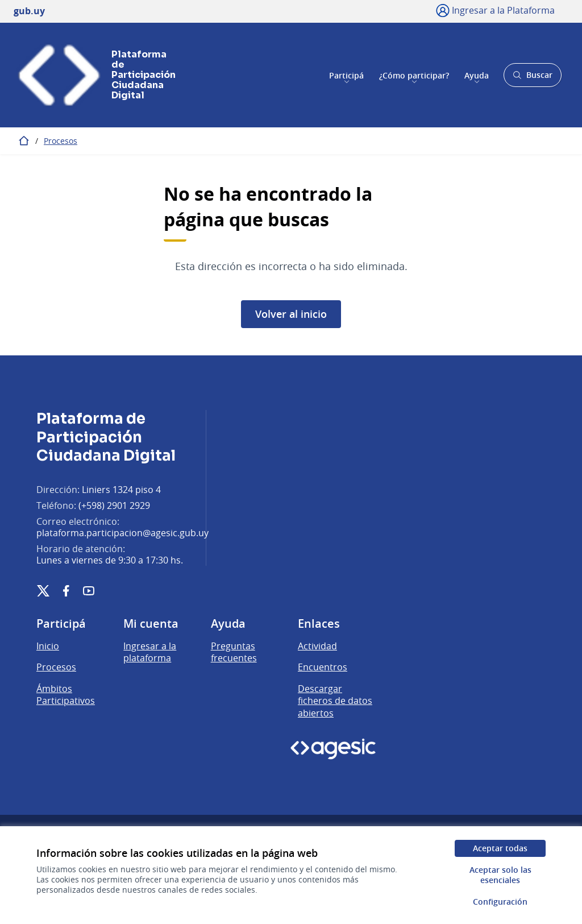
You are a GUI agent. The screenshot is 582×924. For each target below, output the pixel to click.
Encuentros (323, 667)
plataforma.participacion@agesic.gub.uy (122, 533)
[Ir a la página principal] (88, 75)
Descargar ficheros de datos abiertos (335, 701)
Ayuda (477, 75)
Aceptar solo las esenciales (500, 875)
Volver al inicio (291, 314)
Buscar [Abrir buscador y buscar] (532, 78)
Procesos (61, 141)
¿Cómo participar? (414, 75)
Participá (346, 75)
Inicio (48, 646)
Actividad (317, 646)
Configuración (500, 902)
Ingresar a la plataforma (150, 652)
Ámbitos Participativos (66, 695)
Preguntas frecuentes (234, 652)
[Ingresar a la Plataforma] (495, 10)
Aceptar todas (500, 848)
